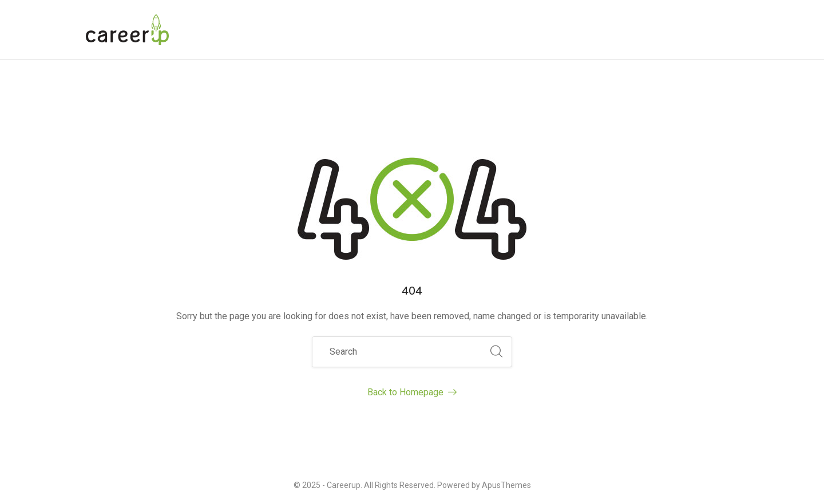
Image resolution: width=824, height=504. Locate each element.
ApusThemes (506, 485)
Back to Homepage (412, 392)
